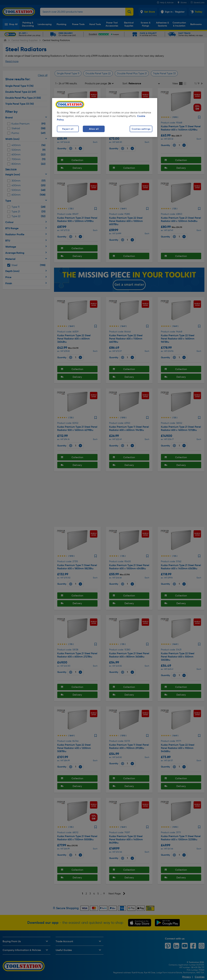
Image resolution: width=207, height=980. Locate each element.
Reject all (68, 129)
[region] (105, 117)
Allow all (94, 129)
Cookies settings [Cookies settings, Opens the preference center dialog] (141, 129)
